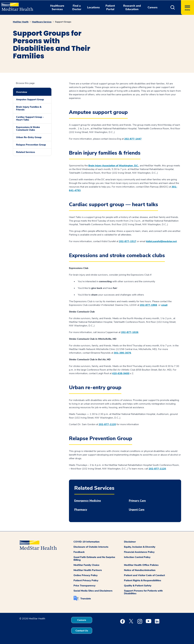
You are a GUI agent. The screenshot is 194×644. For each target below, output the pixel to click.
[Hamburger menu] (187, 7)
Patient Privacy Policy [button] (86, 580)
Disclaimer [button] (130, 542)
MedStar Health (21, 22)
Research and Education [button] (132, 7)
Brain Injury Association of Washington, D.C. (113, 166)
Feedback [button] (79, 552)
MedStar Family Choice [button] (86, 565)
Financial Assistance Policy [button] (139, 552)
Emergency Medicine (88, 501)
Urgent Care (137, 510)
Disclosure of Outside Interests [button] (91, 547)
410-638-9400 (121, 373)
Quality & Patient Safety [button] (138, 586)
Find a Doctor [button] (77, 7)
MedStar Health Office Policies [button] (141, 565)
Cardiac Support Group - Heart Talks (30, 118)
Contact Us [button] (82, 631)
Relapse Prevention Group (31, 145)
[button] (173, 7)
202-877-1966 (149, 305)
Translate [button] (86, 599)
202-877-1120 (107, 424)
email (164, 305)
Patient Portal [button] (110, 7)
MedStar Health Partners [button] (88, 570)
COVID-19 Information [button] (87, 542)
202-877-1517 (128, 241)
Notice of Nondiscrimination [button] (140, 570)
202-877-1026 (130, 332)
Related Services (26, 152)
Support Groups (63, 22)
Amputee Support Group (30, 100)
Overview (22, 92)
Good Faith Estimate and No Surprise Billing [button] (94, 559)
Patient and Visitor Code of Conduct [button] (144, 575)
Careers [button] (153, 7)
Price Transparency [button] (84, 586)
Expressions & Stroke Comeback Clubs (28, 129)
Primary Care (137, 501)
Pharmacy (81, 510)
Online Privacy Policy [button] (86, 575)
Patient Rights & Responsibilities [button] (143, 580)
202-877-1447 (133, 139)
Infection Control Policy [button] (137, 557)
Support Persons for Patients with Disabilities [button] (143, 592)
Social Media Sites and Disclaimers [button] (93, 591)
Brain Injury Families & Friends (29, 108)
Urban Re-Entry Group (29, 137)
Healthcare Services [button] (57, 7)
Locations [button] (93, 7)
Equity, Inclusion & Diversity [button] (140, 547)
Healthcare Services (42, 22)
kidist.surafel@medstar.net (161, 241)
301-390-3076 (122, 353)
